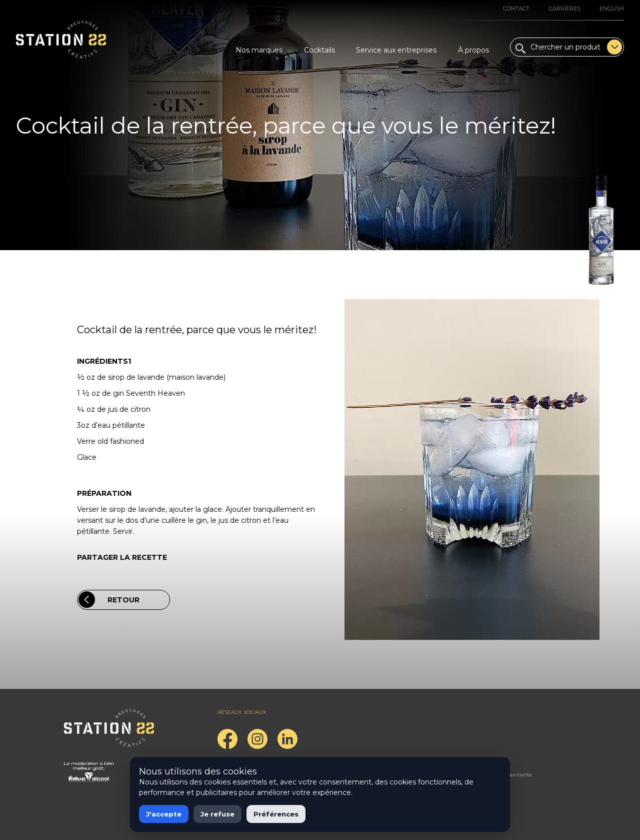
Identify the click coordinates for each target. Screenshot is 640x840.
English (612, 9)
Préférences (276, 814)
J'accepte (164, 814)
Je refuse (217, 814)
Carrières (565, 9)
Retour (109, 600)
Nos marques (259, 50)
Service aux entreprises (396, 50)
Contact (516, 9)
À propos (473, 50)
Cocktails (319, 50)
